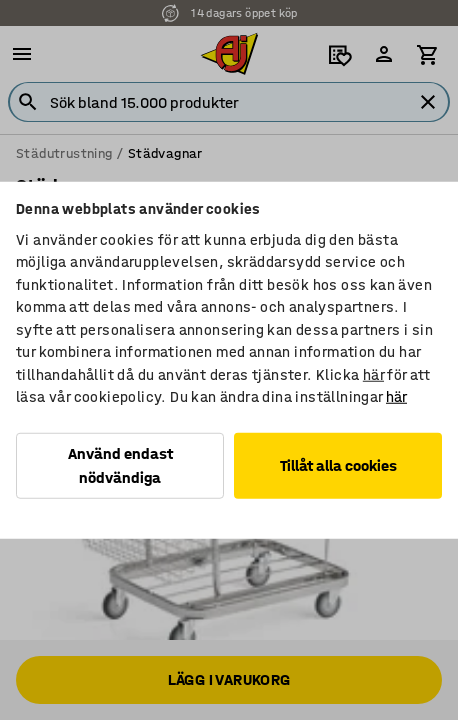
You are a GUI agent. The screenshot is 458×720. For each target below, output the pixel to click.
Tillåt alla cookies (338, 464)
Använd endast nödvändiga (120, 464)
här (373, 374)
